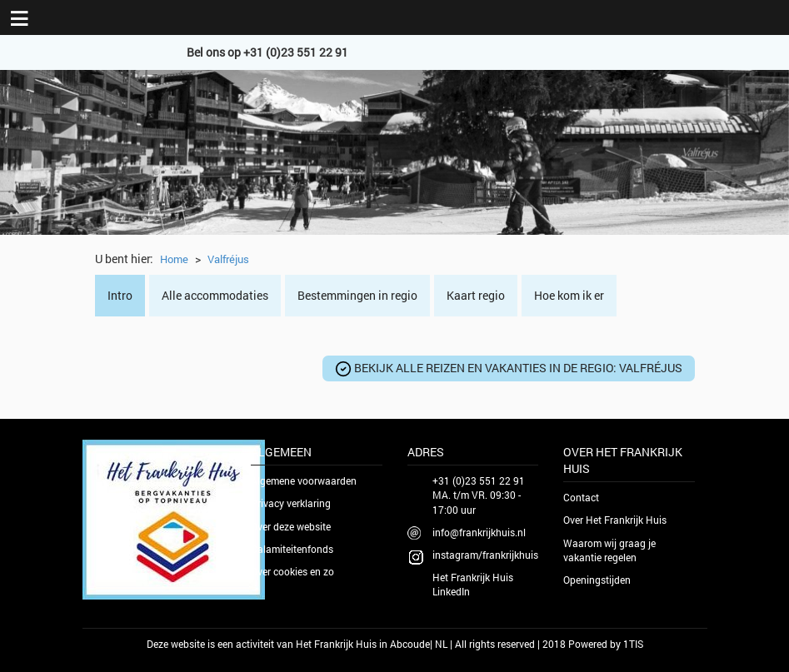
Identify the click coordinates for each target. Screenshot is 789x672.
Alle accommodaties (215, 295)
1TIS (633, 644)
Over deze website (291, 526)
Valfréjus (228, 259)
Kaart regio (476, 295)
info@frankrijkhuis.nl (479, 532)
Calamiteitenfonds (292, 549)
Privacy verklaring (291, 503)
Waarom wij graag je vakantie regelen (609, 550)
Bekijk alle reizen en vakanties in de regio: (509, 368)
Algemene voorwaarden (304, 480)
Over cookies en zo (292, 571)
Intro (120, 295)
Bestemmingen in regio (357, 295)
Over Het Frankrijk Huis (615, 520)
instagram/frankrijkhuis (485, 555)
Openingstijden (597, 580)
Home (174, 259)
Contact (581, 497)
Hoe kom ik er (569, 295)
